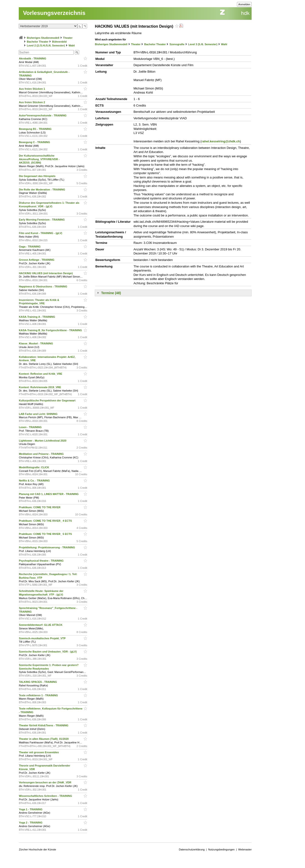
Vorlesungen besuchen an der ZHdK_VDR (45, 782)
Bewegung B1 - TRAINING (35, 129)
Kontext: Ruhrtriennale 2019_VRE (40, 387)
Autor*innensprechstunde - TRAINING (43, 115)
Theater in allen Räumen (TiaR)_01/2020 (44, 739)
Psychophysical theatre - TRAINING (41, 561)
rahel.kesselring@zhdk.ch (221, 141)
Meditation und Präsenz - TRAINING (41, 454)
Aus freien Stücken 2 (32, 102)
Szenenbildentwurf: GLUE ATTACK (41, 625)
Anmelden (244, 4)
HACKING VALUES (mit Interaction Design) (46, 273)
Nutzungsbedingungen (221, 849)
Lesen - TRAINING (31, 427)
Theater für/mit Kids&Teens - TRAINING (44, 725)
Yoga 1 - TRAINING (31, 809)
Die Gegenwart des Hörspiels (37, 176)
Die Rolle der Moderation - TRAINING (42, 190)
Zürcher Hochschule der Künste (37, 849)
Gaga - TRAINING (30, 247)
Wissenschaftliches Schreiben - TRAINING (46, 796)
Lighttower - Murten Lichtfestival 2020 (43, 441)
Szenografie (177, 44)
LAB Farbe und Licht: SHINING (38, 414)
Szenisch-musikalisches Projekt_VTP (42, 638)
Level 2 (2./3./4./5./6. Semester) (46, 45)
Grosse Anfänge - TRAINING (37, 260)
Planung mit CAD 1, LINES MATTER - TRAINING (49, 494)
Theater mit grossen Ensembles (39, 752)
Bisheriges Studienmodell (43, 38)
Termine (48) (111, 293)
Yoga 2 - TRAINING (31, 823)
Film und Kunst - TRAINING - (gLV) (41, 233)
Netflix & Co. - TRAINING (35, 481)
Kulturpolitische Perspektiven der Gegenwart (47, 400)
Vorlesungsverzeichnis (54, 13)
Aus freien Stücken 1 (32, 89)
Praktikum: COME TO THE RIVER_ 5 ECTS (46, 534)
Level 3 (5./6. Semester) (203, 44)
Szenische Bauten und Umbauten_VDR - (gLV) (48, 652)
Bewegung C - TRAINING (35, 142)
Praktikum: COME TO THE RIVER (40, 507)
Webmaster (245, 849)
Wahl (72, 45)
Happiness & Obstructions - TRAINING (43, 286)
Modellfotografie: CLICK (34, 467)
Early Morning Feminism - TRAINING (42, 220)
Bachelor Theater (38, 42)
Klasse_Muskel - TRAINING (36, 343)
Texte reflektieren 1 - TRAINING (39, 695)
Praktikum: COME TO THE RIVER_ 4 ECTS (46, 521)
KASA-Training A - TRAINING (37, 317)
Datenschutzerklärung (192, 849)
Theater (68, 38)
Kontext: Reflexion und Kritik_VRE (41, 374)
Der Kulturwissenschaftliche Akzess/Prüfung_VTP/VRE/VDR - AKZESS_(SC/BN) (39, 159)
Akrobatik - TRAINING (33, 58)
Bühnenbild (59, 42)
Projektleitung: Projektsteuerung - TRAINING (47, 547)
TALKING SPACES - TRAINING (38, 682)
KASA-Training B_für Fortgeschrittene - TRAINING (51, 330)
